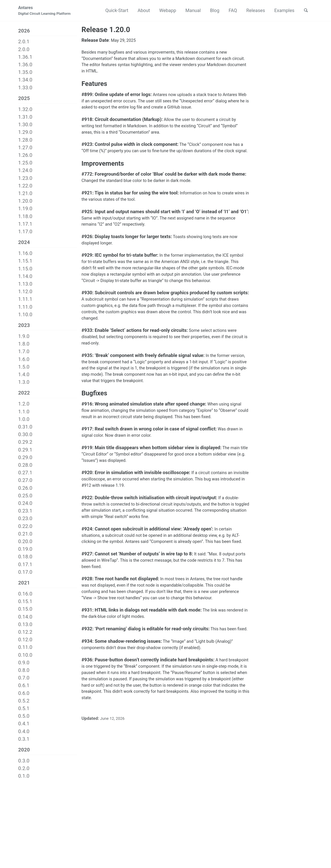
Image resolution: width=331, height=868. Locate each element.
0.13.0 (25, 629)
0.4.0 (24, 736)
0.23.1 (25, 515)
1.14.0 (25, 279)
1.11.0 (25, 309)
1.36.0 (25, 66)
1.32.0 (25, 111)
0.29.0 (25, 461)
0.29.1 (25, 454)
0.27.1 (25, 477)
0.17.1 (25, 568)
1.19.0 (25, 210)
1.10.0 (25, 317)
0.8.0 (24, 675)
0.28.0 (25, 469)
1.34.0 (25, 81)
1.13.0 (25, 286)
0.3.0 (24, 766)
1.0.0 (24, 423)
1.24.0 (25, 172)
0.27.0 (25, 484)
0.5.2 (24, 705)
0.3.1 (24, 744)
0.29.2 (25, 446)
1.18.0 (25, 218)
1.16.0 (25, 256)
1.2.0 (24, 408)
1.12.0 (25, 294)
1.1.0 (24, 415)
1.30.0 (25, 126)
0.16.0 (25, 598)
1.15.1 (25, 263)
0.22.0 (25, 530)
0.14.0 (25, 621)
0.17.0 (25, 576)
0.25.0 (25, 499)
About (141, 11)
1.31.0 (25, 119)
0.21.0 (25, 538)
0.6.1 (24, 690)
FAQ (230, 11)
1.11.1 (25, 302)
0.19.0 (25, 553)
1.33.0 (25, 89)
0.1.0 (24, 781)
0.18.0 (25, 561)
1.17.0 (25, 233)
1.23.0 (25, 180)
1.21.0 (25, 195)
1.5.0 (24, 370)
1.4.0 (24, 378)
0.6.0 (24, 698)
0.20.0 (25, 545)
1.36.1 (25, 58)
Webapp (165, 11)
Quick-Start (114, 11)
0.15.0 (25, 614)
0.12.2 (25, 637)
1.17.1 (25, 226)
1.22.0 (25, 188)
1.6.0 (24, 362)
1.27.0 (25, 149)
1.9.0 (24, 339)
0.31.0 (25, 431)
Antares (44, 11)
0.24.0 (25, 507)
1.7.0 (24, 355)
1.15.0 (25, 271)
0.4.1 (24, 728)
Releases (253, 11)
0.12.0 (25, 644)
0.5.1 (24, 713)
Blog (212, 11)
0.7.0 (24, 682)
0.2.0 (24, 774)
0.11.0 (25, 652)
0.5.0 (24, 721)
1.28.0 (25, 142)
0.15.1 (25, 606)
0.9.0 (24, 667)
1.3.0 (24, 385)
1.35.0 (25, 73)
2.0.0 (24, 50)
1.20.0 (25, 203)
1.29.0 (25, 134)
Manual (191, 11)
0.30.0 (25, 438)
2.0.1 (24, 43)
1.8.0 (24, 347)
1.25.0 (25, 165)
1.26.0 (25, 157)
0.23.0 (25, 522)
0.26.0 (25, 492)
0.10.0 (25, 659)
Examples (282, 11)
